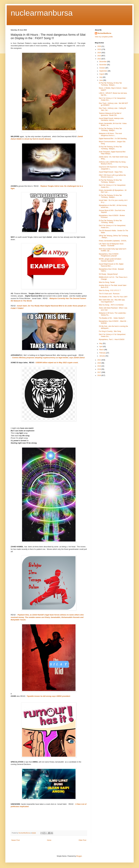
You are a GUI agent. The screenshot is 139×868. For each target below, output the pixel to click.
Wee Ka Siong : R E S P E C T (110, 290)
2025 (99, 49)
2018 (99, 369)
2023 (99, 56)
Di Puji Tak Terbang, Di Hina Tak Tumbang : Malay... (110, 222)
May (101, 343)
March (102, 350)
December (103, 62)
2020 (99, 363)
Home (49, 840)
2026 (99, 46)
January (102, 356)
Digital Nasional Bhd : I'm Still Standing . (113, 139)
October (102, 68)
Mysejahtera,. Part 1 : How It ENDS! (112, 339)
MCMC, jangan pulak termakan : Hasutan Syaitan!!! (110, 260)
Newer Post (16, 840)
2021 (99, 360)
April (101, 347)
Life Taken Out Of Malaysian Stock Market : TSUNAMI (111, 245)
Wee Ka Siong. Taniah (107, 282)
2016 (99, 375)
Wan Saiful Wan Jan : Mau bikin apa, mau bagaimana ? (112, 301)
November (103, 65)
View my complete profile (104, 37)
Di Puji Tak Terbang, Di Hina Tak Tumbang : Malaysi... (110, 84)
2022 (99, 59)
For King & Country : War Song (110, 331)
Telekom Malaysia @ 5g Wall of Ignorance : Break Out (110, 114)
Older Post (82, 840)
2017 (99, 372)
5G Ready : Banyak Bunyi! (108, 274)
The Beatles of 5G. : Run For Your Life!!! (113, 297)
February (103, 353)
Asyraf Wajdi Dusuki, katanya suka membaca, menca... (111, 119)
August (102, 74)
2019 (99, 366)
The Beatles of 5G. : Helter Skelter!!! (112, 318)
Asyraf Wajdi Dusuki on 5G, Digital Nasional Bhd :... (111, 265)
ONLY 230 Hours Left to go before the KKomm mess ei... (112, 176)
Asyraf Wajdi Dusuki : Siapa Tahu (111, 172)
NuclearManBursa (104, 33)
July (101, 77)
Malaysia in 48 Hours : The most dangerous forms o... (110, 134)
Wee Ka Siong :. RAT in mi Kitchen (111, 305)
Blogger (79, 856)
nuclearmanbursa (42, 13)
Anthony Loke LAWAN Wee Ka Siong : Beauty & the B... (113, 163)
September (103, 71)
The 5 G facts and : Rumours (109, 294)
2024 (99, 53)
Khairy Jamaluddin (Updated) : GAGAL (113, 241)
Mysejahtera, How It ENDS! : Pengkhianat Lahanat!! (109, 255)
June (101, 80)
